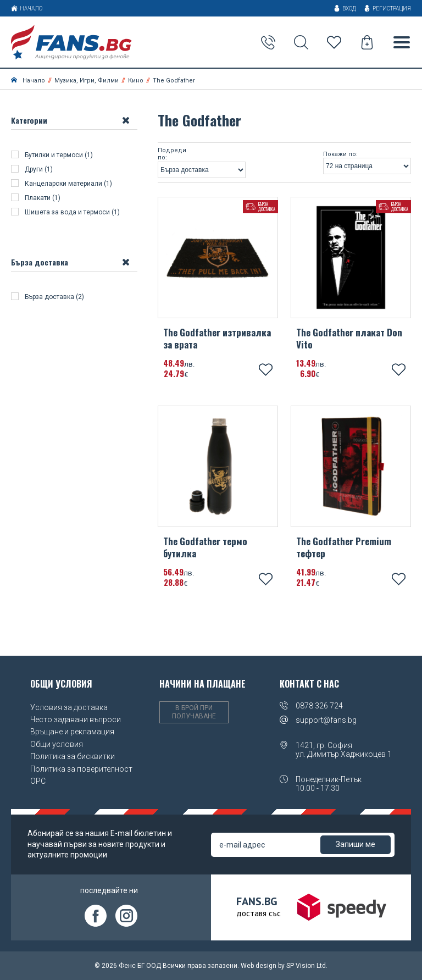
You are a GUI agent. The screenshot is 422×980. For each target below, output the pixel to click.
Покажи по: (340, 154)
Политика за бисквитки (73, 756)
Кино (136, 81)
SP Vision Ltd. (307, 966)
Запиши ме (356, 844)
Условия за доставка (69, 707)
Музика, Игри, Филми (87, 81)
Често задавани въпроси (76, 719)
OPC (38, 781)
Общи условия (57, 744)
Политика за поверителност (81, 769)
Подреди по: (172, 154)
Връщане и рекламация (72, 732)
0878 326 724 (319, 706)
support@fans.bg (326, 720)
